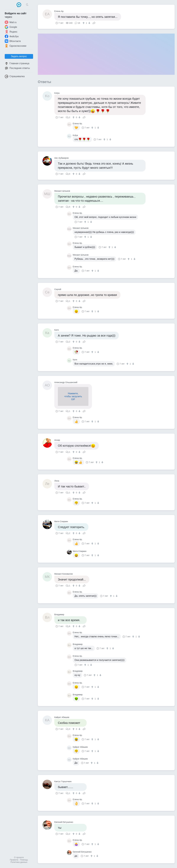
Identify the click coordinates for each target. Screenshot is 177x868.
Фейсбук (12, 36)
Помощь (24, 860)
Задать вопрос (19, 56)
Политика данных (19, 862)
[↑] (84, 23)
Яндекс (11, 32)
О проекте (19, 857)
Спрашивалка (15, 76)
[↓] (89, 23)
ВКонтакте (13, 41)
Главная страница (17, 63)
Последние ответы (17, 68)
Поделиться (94, 23)
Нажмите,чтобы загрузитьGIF (73, 396)
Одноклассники (16, 46)
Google (11, 27)
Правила (14, 860)
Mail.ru (11, 22)
